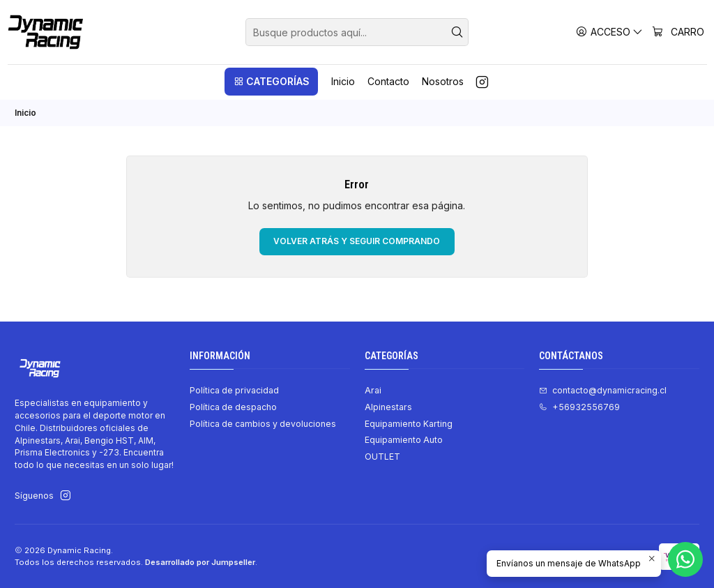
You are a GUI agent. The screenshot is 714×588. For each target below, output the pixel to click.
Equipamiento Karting (409, 424)
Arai (373, 390)
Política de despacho (233, 407)
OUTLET (382, 457)
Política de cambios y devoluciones (263, 424)
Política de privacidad (234, 390)
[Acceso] (610, 32)
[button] (271, 82)
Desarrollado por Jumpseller (200, 562)
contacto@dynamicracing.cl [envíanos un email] (603, 390)
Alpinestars (388, 407)
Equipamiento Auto (404, 440)
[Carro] (678, 32)
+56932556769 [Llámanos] (579, 407)
